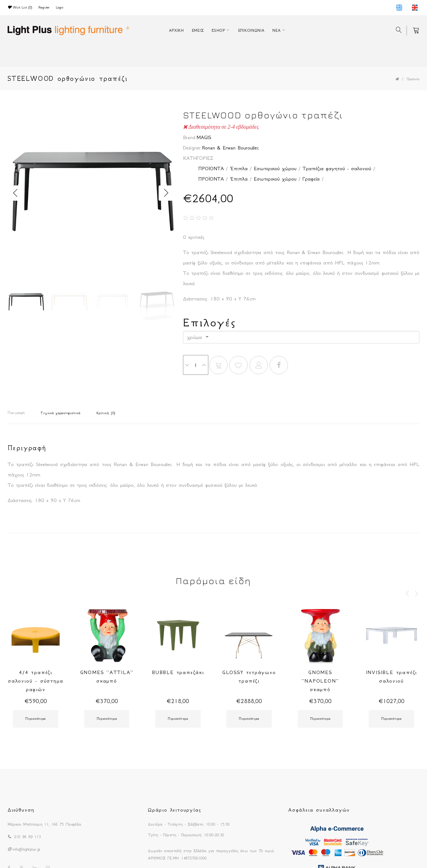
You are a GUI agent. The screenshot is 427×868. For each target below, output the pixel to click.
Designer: (192, 148)
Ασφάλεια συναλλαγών (319, 810)
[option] (91, 193)
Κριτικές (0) (106, 413)
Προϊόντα (413, 79)
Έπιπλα (239, 168)
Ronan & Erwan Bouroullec (230, 148)
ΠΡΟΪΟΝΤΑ (211, 168)
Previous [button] (15, 193)
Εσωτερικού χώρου (275, 168)
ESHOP (218, 30)
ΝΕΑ (276, 30)
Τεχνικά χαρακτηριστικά (60, 413)
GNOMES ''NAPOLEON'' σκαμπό (320, 681)
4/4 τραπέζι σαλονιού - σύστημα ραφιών (36, 681)
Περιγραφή (16, 413)
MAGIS (204, 137)
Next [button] (166, 193)
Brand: (190, 137)
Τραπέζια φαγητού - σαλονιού (337, 168)
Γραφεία (311, 179)
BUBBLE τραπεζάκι (178, 672)
